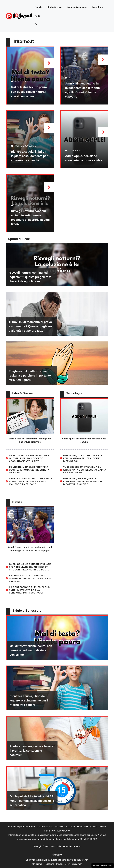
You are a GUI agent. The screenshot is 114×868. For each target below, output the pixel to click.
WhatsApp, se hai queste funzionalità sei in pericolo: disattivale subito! (83, 481)
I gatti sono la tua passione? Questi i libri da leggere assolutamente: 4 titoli (29, 458)
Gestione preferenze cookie (103, 865)
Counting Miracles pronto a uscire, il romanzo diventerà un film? (29, 470)
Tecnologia (98, 7)
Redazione (49, 864)
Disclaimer (77, 864)
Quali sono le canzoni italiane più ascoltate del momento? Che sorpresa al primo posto (30, 567)
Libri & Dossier (55, 7)
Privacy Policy (63, 864)
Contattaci (76, 846)
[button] (36, 25)
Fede (37, 16)
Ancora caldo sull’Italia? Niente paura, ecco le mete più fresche (30, 578)
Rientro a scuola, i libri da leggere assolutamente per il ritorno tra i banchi (29, 156)
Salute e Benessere (77, 7)
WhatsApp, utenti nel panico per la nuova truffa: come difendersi (83, 458)
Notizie (38, 7)
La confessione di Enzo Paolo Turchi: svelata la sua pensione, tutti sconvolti (29, 590)
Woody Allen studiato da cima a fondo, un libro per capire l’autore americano (31, 481)
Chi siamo (37, 864)
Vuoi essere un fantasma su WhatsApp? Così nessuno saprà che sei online (85, 470)
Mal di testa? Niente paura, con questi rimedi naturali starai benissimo (29, 92)
